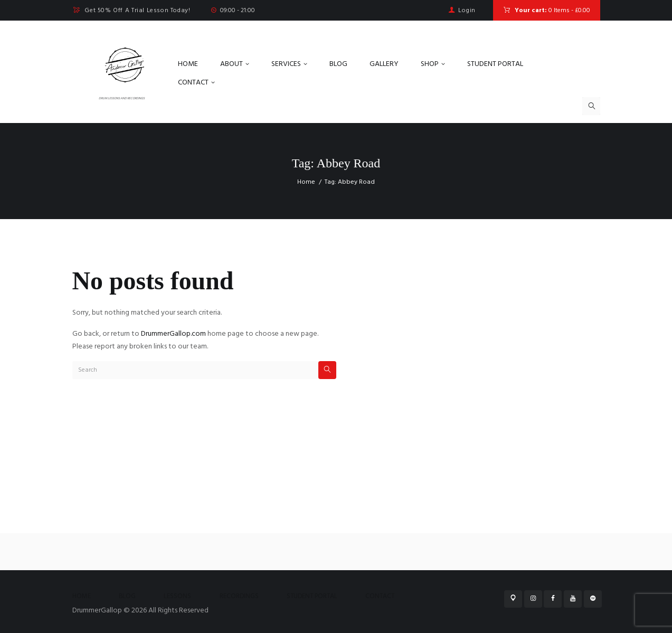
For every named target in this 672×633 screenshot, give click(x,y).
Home (306, 182)
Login (467, 11)
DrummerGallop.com (173, 334)
